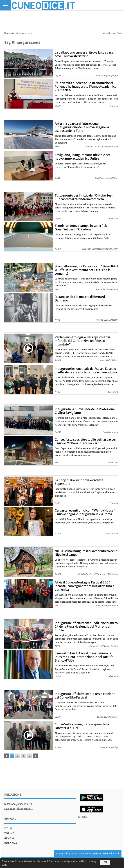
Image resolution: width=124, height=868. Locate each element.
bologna (11, 843)
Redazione (13, 795)
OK (105, 862)
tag (14, 33)
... (30, 756)
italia (8, 829)
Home (7, 33)
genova (10, 838)
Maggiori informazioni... (19, 809)
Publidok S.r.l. (112, 853)
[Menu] (5, 5)
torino (9, 833)
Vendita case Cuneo (113, 33)
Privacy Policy (63, 853)
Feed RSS (83, 817)
